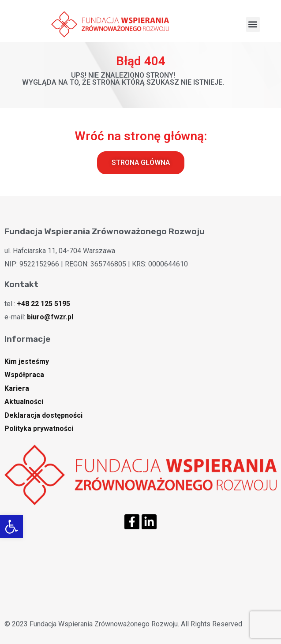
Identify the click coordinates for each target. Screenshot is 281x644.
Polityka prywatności (39, 429)
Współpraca (24, 375)
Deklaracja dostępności (43, 415)
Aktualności (24, 402)
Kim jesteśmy (27, 361)
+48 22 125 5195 (43, 304)
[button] (11, 527)
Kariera (17, 388)
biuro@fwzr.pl (50, 317)
